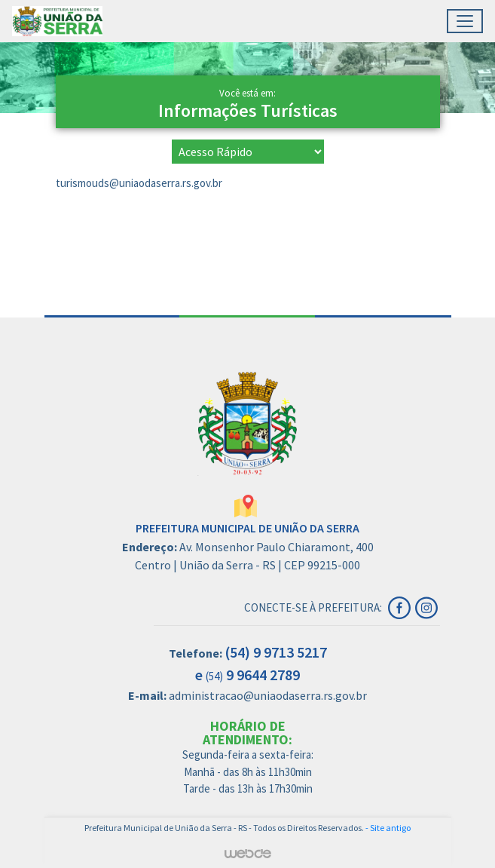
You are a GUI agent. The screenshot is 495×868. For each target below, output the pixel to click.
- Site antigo (388, 828)
